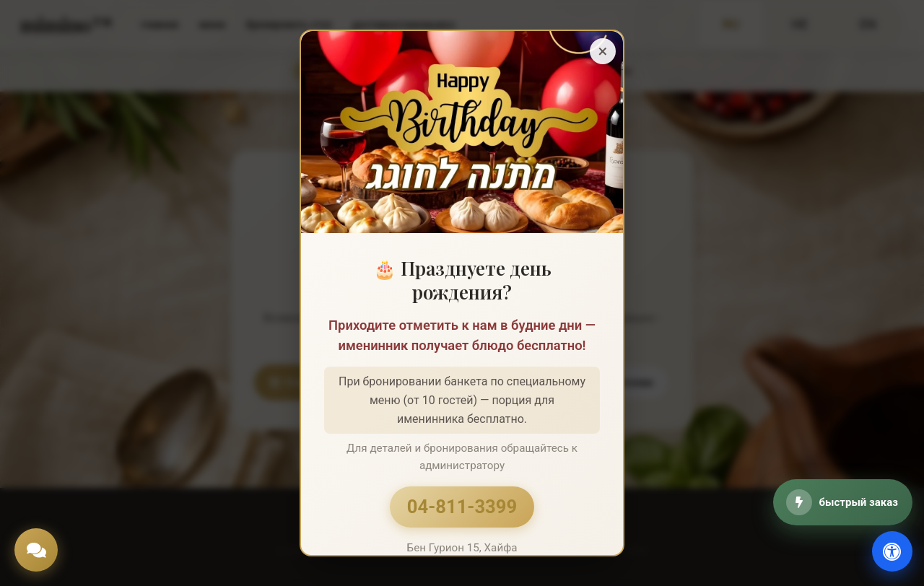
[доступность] (892, 551)
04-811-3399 (462, 507)
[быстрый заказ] (843, 502)
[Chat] (36, 550)
